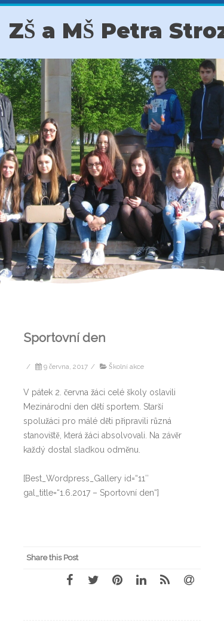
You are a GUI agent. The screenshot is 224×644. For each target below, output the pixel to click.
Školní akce (126, 367)
